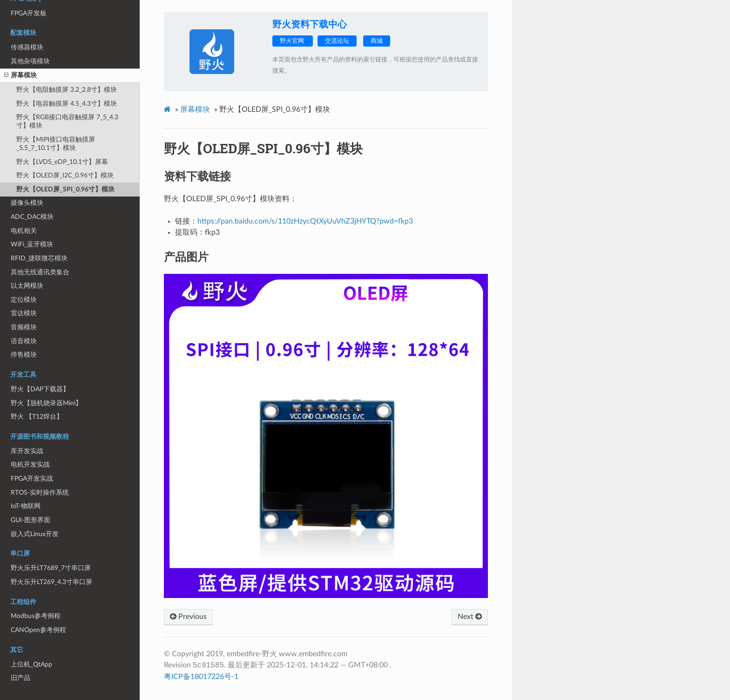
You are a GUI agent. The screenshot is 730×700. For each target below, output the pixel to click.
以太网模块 (27, 286)
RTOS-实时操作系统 (40, 493)
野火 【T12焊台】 (37, 417)
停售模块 (24, 355)
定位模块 (24, 300)
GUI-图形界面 (30, 520)
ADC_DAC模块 (32, 217)
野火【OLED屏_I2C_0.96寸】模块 (65, 175)
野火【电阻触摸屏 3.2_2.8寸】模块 (67, 90)
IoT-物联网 (26, 506)
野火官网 (293, 41)
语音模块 (24, 341)
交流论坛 (337, 41)
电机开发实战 (30, 465)
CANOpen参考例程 (38, 630)
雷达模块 (24, 313)
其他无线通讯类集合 (40, 272)
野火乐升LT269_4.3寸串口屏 (51, 582)
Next (470, 617)
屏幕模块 (20, 75)
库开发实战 (27, 451)
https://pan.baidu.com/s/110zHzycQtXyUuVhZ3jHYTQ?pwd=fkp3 (305, 221)
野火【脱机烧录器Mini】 (46, 403)
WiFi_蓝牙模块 (32, 244)
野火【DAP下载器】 (40, 389)
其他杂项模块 (30, 61)
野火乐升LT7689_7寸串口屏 (51, 568)
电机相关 (24, 231)
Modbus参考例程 (36, 616)
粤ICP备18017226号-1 (201, 677)
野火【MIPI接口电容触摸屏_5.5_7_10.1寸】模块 (56, 144)
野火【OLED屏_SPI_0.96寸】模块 (65, 189)
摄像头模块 (27, 203)
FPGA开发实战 (32, 479)
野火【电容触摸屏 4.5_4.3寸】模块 (67, 104)
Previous (188, 617)
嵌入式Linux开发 (35, 534)
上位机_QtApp (31, 664)
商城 (377, 41)
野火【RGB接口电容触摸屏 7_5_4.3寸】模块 (67, 121)
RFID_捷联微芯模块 (39, 258)
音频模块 (24, 327)
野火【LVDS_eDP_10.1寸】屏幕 (62, 162)
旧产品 (20, 678)
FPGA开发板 (29, 13)
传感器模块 (27, 47)
